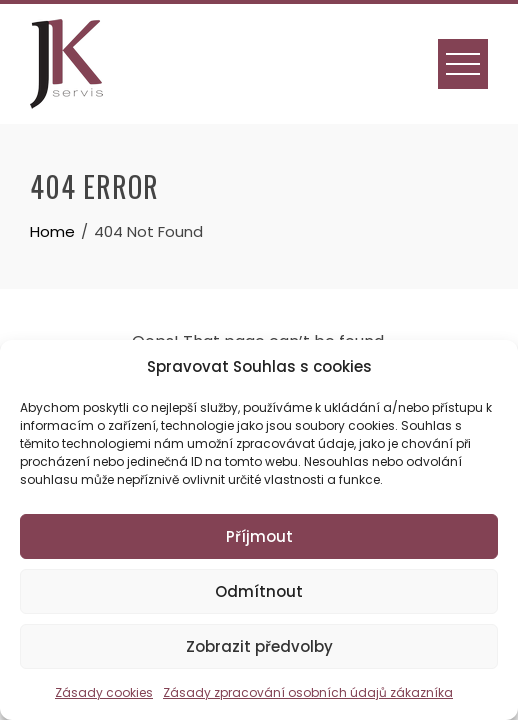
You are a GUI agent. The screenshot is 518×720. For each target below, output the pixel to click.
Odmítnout (259, 591)
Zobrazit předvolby (259, 646)
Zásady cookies (104, 692)
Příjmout (259, 536)
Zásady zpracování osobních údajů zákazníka (308, 692)
